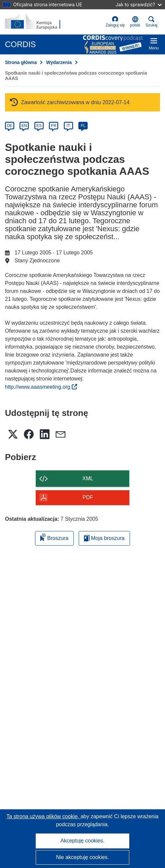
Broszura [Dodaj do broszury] (54, 537)
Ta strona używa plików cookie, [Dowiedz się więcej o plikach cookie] (44, 816)
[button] (135, 22)
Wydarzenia (59, 62)
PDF (88, 497)
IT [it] (68, 126)
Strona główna (21, 62)
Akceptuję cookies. (82, 841)
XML (88, 478)
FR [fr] (54, 126)
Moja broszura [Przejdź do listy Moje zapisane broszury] (104, 538)
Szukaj (151, 22)
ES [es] (39, 126)
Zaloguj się (115, 22)
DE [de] (10, 126)
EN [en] (24, 126)
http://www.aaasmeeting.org (41, 387)
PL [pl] (83, 126)
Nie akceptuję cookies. (82, 857)
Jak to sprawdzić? (139, 4)
